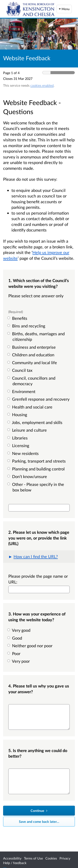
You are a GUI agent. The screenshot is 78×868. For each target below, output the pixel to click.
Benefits (18, 318)
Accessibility (12, 858)
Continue (39, 811)
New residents (24, 453)
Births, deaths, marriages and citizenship (37, 337)
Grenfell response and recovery (39, 399)
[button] (39, 557)
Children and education (31, 355)
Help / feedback (15, 863)
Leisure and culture (28, 430)
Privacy (65, 858)
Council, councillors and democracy (32, 381)
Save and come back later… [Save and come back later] (39, 821)
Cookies (51, 858)
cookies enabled (42, 85)
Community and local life (33, 363)
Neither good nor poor (30, 646)
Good (15, 638)
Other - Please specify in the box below (36, 487)
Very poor (19, 661)
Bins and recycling (27, 326)
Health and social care (30, 407)
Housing (18, 415)
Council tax (20, 370)
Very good (19, 630)
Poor (14, 653)
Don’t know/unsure (28, 476)
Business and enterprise (32, 347)
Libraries (18, 438)
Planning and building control (37, 469)
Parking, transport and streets (37, 461)
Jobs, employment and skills (35, 422)
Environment (22, 391)
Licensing (19, 445)
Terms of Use (33, 858)
